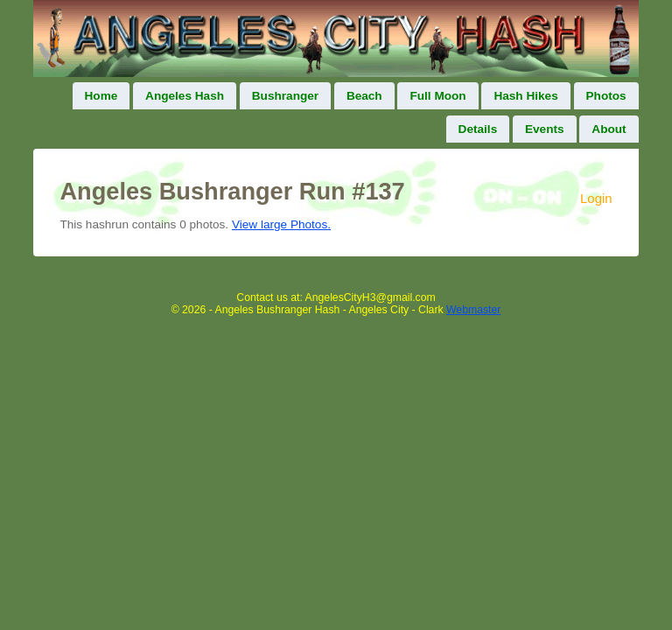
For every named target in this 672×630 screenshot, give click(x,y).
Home (101, 96)
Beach (364, 96)
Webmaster (473, 310)
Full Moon (437, 96)
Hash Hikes (525, 96)
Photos (606, 96)
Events (545, 129)
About (609, 129)
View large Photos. (281, 224)
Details (478, 129)
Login (596, 198)
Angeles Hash (185, 96)
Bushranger (285, 96)
